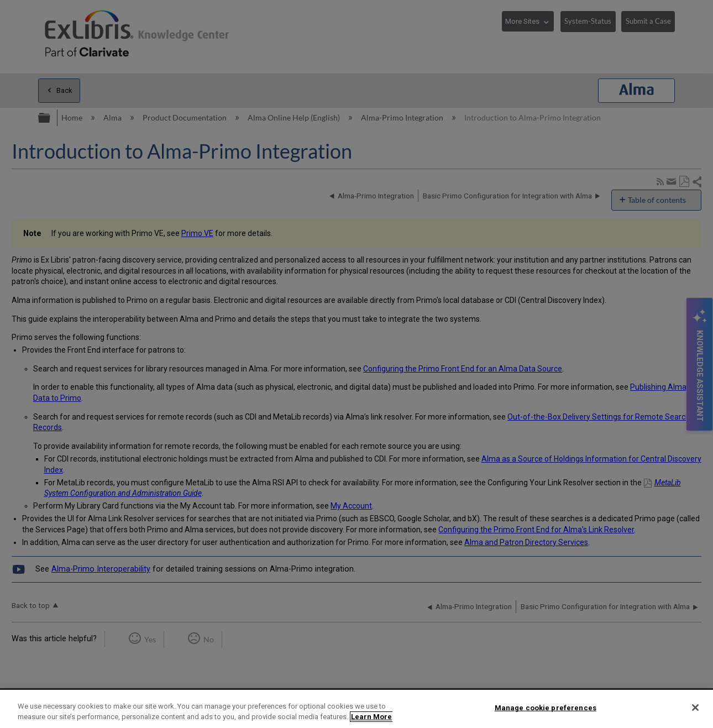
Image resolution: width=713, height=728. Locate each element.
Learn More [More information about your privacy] (371, 717)
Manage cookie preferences (546, 708)
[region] (356, 709)
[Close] (695, 708)
